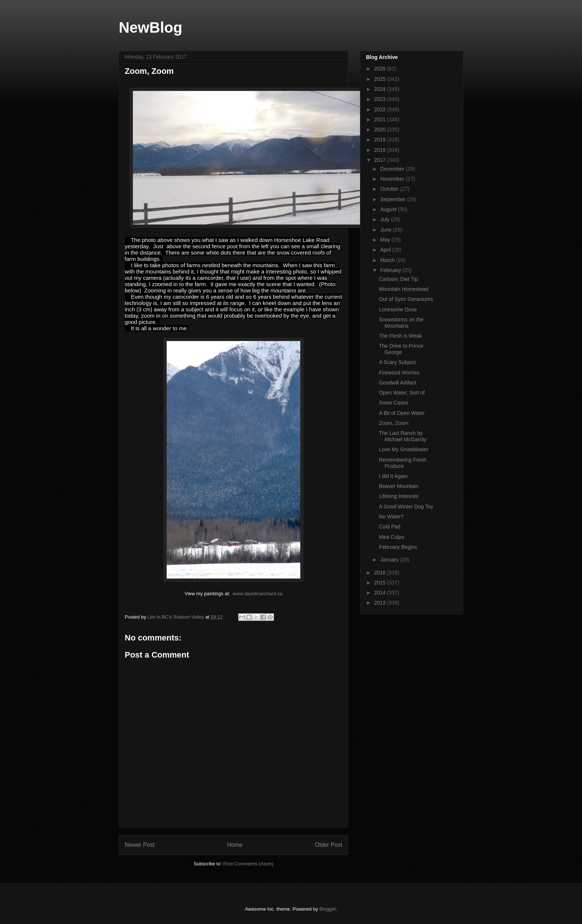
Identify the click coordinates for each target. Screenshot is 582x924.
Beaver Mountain (399, 486)
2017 (381, 160)
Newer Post (140, 845)
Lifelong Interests (399, 496)
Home (235, 845)
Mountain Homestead (404, 289)
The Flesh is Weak (400, 336)
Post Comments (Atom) (248, 864)
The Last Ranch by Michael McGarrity (403, 436)
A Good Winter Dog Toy (406, 507)
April (386, 250)
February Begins (398, 547)
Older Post (328, 845)
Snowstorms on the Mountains (401, 323)
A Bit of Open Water (402, 413)
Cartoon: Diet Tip (398, 279)
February (391, 270)
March (388, 260)
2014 (381, 593)
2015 (381, 583)
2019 (381, 140)
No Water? (391, 517)
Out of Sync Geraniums (406, 299)
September (393, 199)
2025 (381, 79)
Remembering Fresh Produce (403, 463)
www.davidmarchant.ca (258, 594)
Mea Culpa (392, 537)
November (393, 179)
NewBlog (151, 27)
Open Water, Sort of (402, 393)
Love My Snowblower (404, 449)
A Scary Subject (397, 362)
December (393, 169)
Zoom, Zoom (394, 423)
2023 (381, 99)
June (386, 230)
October (390, 189)
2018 (381, 150)
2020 (381, 130)
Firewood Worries (399, 373)
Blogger (327, 909)
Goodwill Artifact (398, 383)
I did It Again (393, 476)
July (385, 219)
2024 (381, 89)
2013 (381, 603)
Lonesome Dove (398, 309)
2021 (381, 119)
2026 (381, 69)
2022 (381, 109)
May (386, 240)
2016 (381, 573)
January (390, 560)
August (389, 209)
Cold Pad (390, 527)
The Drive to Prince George (401, 349)
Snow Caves (394, 403)
